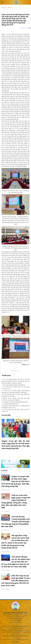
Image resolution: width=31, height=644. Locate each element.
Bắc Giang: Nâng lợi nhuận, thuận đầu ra (13, 385)
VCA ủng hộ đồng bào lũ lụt (10, 404)
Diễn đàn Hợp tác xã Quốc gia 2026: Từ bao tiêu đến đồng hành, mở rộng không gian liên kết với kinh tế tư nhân (15, 581)
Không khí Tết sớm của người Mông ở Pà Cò (15, 402)
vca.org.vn (12, 639)
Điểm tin (10, 7)
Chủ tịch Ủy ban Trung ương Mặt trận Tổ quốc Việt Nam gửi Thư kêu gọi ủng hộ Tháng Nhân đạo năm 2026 (15, 522)
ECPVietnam (16, 641)
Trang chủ (4, 7)
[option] (15, 435)
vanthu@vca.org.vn (17, 622)
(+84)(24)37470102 (18, 619)
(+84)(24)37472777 (20, 617)
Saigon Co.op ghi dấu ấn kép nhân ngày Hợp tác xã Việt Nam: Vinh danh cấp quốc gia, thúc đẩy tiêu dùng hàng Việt (15, 481)
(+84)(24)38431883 (17, 620)
